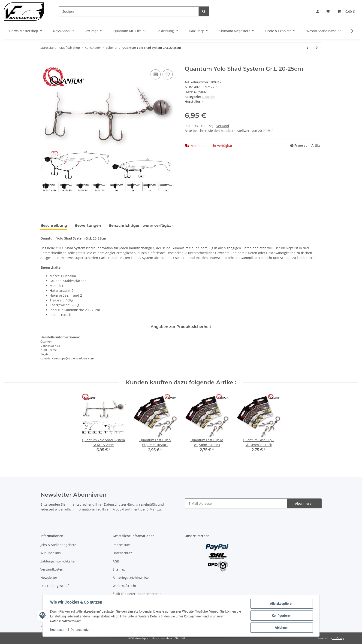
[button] (318, 11)
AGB (116, 561)
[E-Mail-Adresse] (236, 503)
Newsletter (49, 578)
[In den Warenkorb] (44, 63)
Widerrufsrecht (124, 586)
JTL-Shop (338, 638)
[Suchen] (129, 11)
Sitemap (119, 569)
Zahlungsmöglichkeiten (58, 561)
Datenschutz (122, 553)
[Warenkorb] (346, 11)
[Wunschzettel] (328, 11)
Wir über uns (51, 553)
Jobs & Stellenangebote (58, 545)
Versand (223, 126)
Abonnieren (304, 503)
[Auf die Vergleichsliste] (156, 74)
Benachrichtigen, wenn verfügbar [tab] (141, 226)
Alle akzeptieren (282, 604)
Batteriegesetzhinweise (131, 578)
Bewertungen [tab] (88, 226)
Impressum (121, 545)
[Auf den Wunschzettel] (168, 74)
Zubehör (208, 97)
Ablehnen (282, 628)
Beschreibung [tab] (54, 226)
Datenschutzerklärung (121, 504)
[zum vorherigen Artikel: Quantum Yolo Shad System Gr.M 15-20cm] (307, 48)
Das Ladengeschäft (55, 586)
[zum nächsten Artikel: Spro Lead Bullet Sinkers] (317, 48)
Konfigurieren (282, 616)
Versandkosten (52, 569)
